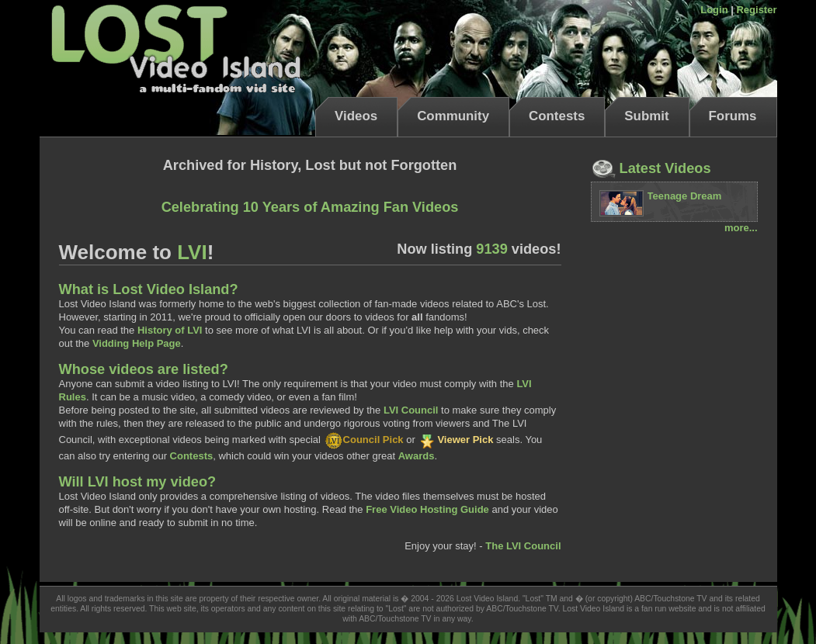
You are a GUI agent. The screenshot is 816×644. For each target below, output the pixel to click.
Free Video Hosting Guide (427, 509)
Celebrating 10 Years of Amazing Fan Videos (310, 207)
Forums (733, 116)
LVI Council (411, 410)
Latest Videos (651, 168)
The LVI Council (523, 546)
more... (741, 228)
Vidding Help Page (137, 343)
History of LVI (170, 330)
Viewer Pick (455, 440)
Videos (356, 116)
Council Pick (364, 440)
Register (756, 10)
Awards (417, 456)
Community (453, 116)
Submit (646, 116)
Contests (557, 116)
